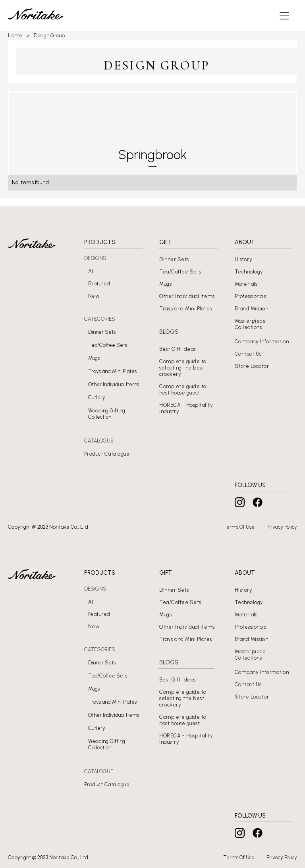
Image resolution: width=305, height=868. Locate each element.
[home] (36, 16)
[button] (285, 16)
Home (15, 36)
